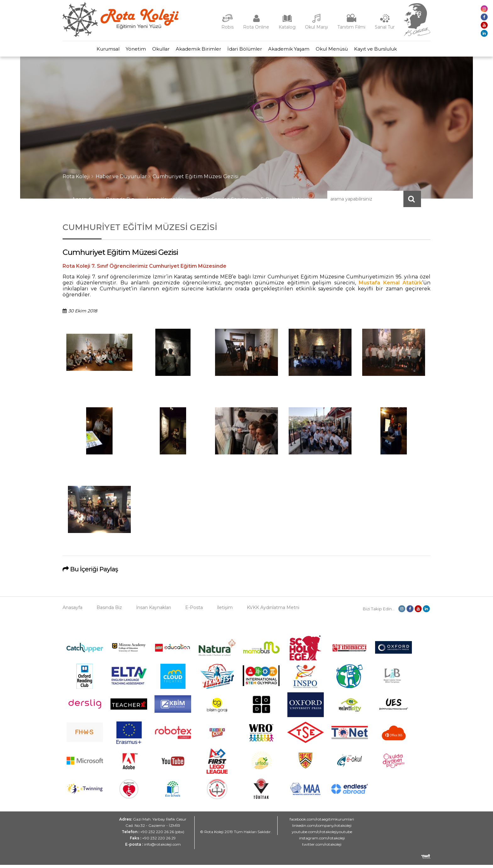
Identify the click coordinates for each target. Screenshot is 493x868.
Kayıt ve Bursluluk (397, 50)
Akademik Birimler (195, 50)
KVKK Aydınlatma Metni (273, 611)
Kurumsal (86, 50)
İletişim (301, 202)
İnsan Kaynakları (166, 202)
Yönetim (120, 50)
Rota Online (256, 27)
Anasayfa (83, 202)
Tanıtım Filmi (351, 27)
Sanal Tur (385, 27)
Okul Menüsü (347, 50)
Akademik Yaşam (298, 50)
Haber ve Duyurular (121, 180)
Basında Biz (120, 202)
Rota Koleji (76, 180)
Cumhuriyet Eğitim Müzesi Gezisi (196, 180)
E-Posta (270, 202)
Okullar (151, 50)
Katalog (287, 27)
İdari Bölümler (248, 50)
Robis (227, 27)
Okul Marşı (316, 27)
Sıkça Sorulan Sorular (223, 202)
